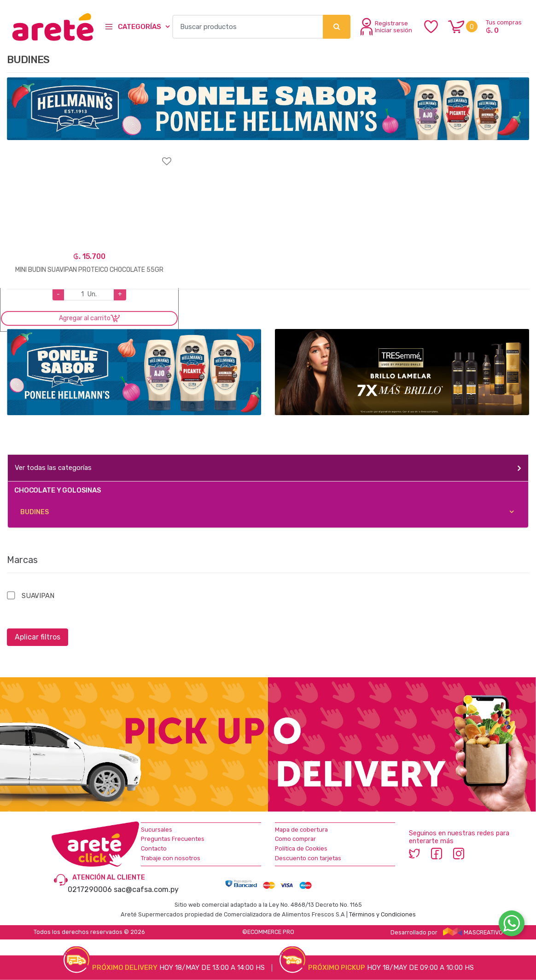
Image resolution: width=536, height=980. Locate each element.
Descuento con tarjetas (308, 858)
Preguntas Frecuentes (173, 839)
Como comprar (295, 839)
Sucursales (157, 830)
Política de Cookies (301, 848)
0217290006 (90, 889)
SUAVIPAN (38, 596)
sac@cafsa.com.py (146, 889)
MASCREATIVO (473, 932)
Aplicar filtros (38, 637)
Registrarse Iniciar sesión (386, 27)
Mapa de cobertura (301, 830)
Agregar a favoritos (89, 156)
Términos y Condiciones (382, 914)
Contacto (154, 848)
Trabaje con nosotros (171, 858)
